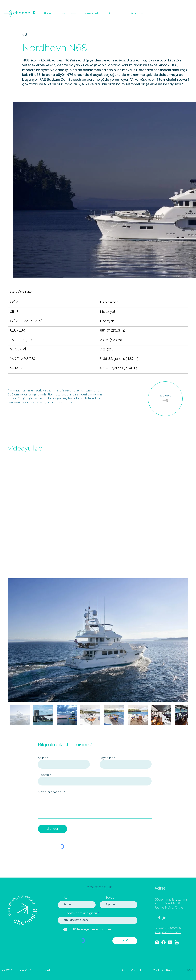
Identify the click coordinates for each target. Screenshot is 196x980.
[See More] (165, 399)
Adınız (42, 758)
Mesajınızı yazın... (50, 792)
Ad (66, 898)
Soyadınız (106, 758)
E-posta (43, 775)
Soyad (110, 898)
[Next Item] (181, 640)
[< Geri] (35, 35)
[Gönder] (52, 829)
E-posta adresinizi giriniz (80, 913)
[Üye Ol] (125, 941)
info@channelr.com (168, 932)
